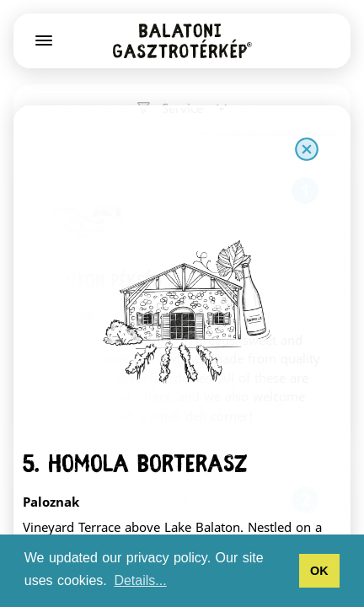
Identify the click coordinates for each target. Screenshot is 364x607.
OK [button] (319, 571)
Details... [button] (140, 580)
